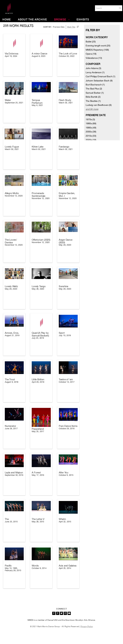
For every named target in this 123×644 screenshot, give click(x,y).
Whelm (62, 519)
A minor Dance (39, 54)
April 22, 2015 (65, 522)
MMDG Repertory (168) (97, 50)
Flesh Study (65, 100)
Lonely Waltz (11, 286)
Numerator (10, 426)
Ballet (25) (91, 42)
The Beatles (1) (93, 101)
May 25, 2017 (38, 431)
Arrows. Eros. (12, 333)
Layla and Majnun (14, 472)
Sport (62, 333)
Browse (62, 20)
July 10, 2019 (65, 335)
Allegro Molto (12, 193)
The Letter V (38, 519)
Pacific (8, 566)
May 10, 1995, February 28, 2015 (13, 569)
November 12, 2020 (14, 196)
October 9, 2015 (66, 475)
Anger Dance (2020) (66, 241)
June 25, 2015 (11, 522)
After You (64, 472)
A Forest (36, 472)
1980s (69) (91, 123)
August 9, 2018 (12, 382)
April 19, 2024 (11, 56)
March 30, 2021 (66, 103)
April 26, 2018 (38, 382)
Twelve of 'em (66, 379)
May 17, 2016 (38, 475)
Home (7, 20)
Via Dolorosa (12, 54)
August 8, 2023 (38, 56)
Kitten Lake (38, 147)
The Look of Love (68, 54)
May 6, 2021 (37, 105)
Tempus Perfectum (37, 101)
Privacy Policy (87, 627)
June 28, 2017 (11, 429)
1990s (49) (91, 128)
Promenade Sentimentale (39, 195)
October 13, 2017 (67, 382)
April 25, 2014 (65, 568)
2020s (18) (91, 140)
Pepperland (38, 429)
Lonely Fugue (12, 147)
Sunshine (64, 286)
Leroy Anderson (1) (95, 72)
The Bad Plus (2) (94, 89)
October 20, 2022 (67, 56)
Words (35, 566)
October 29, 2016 (67, 429)
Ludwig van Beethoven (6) (99, 105)
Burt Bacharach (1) (95, 85)
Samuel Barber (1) (95, 93)
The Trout (10, 379)
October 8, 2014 (39, 568)
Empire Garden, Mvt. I (67, 195)
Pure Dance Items (68, 426)
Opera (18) (91, 54)
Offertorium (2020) (41, 240)
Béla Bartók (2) (93, 97)
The (7, 519)
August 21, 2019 (12, 335)
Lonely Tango (39, 286)
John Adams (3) (93, 68)
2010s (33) (91, 136)
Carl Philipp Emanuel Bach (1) (100, 76)
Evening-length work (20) (98, 46)
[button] (120, 8)
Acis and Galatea (68, 566)
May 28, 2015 (38, 522)
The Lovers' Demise (11, 241)
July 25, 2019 (38, 338)
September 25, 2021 (14, 103)
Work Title (71, 27)
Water (8, 100)
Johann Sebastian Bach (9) (99, 81)
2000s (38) (91, 132)
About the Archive (32, 20)
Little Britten (38, 379)
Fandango (64, 147)
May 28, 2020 (65, 245)
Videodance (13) (94, 58)
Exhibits (83, 20)
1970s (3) (90, 119)
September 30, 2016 (14, 475)
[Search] (106, 8)
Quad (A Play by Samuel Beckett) (40, 334)
